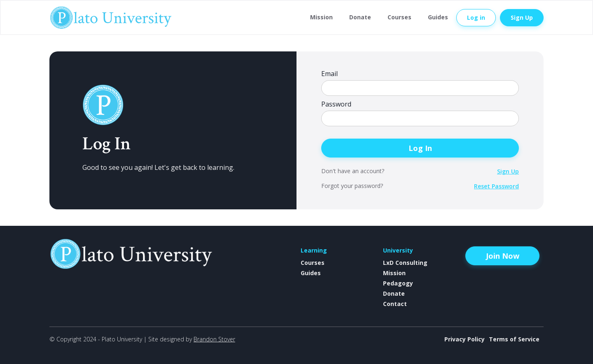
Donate (360, 17)
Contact (395, 304)
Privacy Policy (465, 339)
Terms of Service (514, 339)
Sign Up (522, 17)
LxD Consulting (405, 263)
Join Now (503, 256)
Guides (438, 17)
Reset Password (496, 186)
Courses (399, 17)
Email (329, 74)
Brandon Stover (214, 339)
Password (336, 104)
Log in (476, 17)
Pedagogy (398, 283)
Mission (321, 17)
